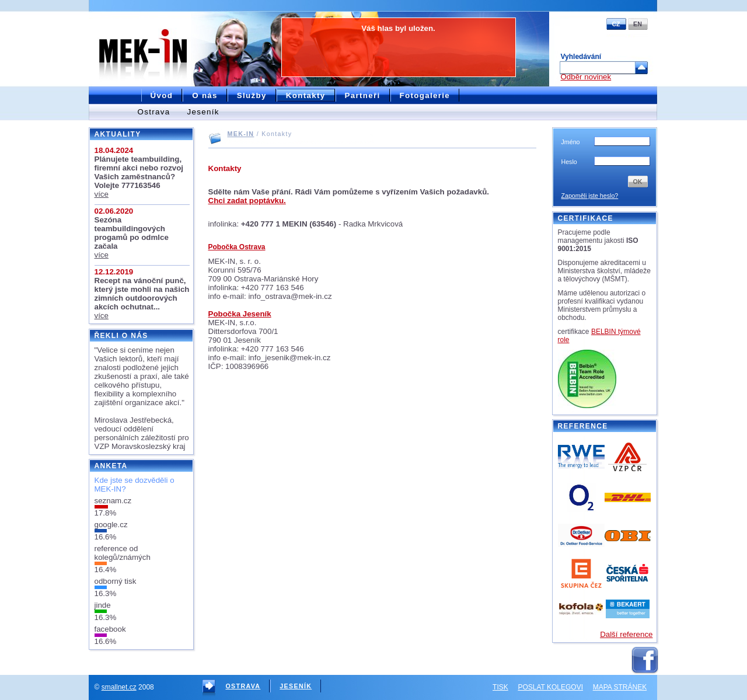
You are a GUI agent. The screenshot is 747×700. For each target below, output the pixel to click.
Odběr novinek (586, 77)
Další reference (626, 634)
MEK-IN (241, 134)
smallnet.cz (119, 687)
